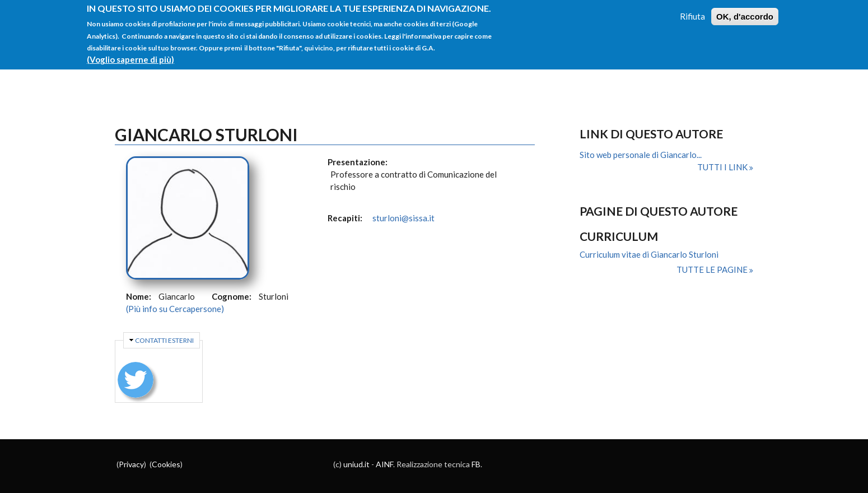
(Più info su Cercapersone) (175, 309)
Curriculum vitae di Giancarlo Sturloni (649, 254)
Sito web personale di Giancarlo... (641, 155)
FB (476, 464)
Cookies (166, 464)
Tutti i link (723, 167)
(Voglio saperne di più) (130, 53)
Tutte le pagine (713, 269)
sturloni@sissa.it (403, 218)
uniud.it (356, 464)
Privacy (131, 464)
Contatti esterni (164, 340)
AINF (384, 464)
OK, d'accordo (745, 10)
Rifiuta (692, 10)
